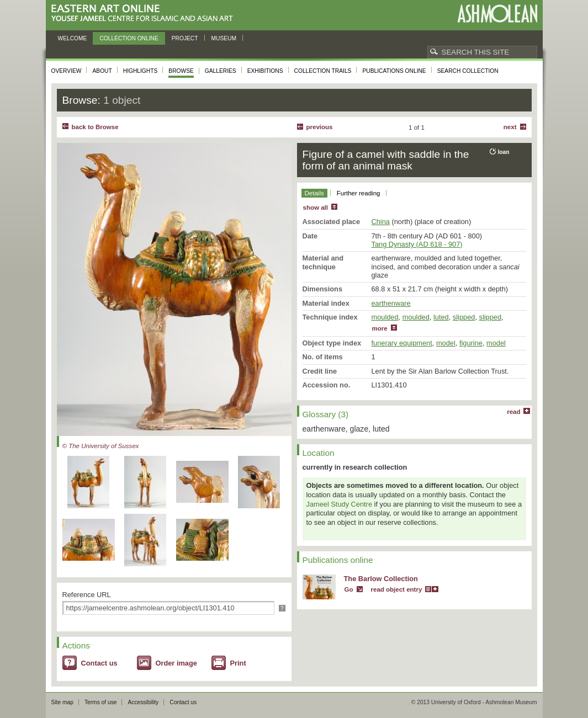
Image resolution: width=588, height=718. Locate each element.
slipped (464, 317)
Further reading (359, 193)
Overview (67, 71)
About (102, 71)
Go (349, 589)
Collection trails (323, 71)
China (381, 222)
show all (316, 208)
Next (510, 127)
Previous (320, 127)
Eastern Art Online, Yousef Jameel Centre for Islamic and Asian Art (145, 14)
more (380, 328)
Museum (224, 38)
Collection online (129, 38)
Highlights (141, 71)
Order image (176, 663)
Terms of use (101, 702)
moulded (385, 317)
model (446, 343)
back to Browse (95, 127)
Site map (62, 702)
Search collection (468, 71)
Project (185, 38)
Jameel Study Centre (340, 504)
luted (441, 317)
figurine (471, 343)
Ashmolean (497, 14)
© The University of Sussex (101, 446)
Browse (181, 71)
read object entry (397, 589)
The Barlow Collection (381, 579)
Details (314, 193)
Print (238, 663)
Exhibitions (265, 71)
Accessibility (143, 702)
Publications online (394, 71)
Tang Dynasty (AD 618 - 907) (417, 244)
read (513, 412)
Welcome (73, 38)
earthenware (391, 303)
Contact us (99, 663)
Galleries (221, 71)
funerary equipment (402, 343)
